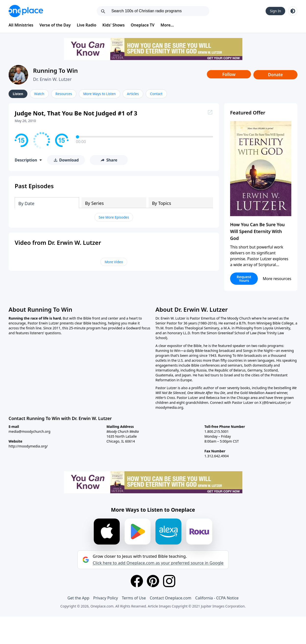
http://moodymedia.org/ (28, 446)
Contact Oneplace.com (171, 598)
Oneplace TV (143, 25)
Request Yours (244, 279)
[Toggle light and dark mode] (293, 11)
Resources (64, 94)
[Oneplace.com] (26, 11)
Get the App (78, 598)
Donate (276, 75)
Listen (18, 94)
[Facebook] (137, 581)
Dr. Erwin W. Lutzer (52, 79)
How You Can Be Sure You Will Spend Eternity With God (257, 231)
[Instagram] (169, 581)
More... (167, 25)
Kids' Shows (113, 25)
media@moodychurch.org (29, 431)
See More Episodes (114, 217)
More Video (114, 262)
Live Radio (87, 25)
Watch (39, 94)
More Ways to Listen (100, 94)
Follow (229, 74)
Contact (156, 94)
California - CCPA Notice (217, 598)
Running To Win (55, 70)
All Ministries (21, 25)
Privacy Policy (106, 598)
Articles (133, 94)
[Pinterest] (153, 581)
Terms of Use (134, 598)
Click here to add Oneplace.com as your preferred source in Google (158, 563)
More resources (277, 279)
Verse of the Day (55, 25)
